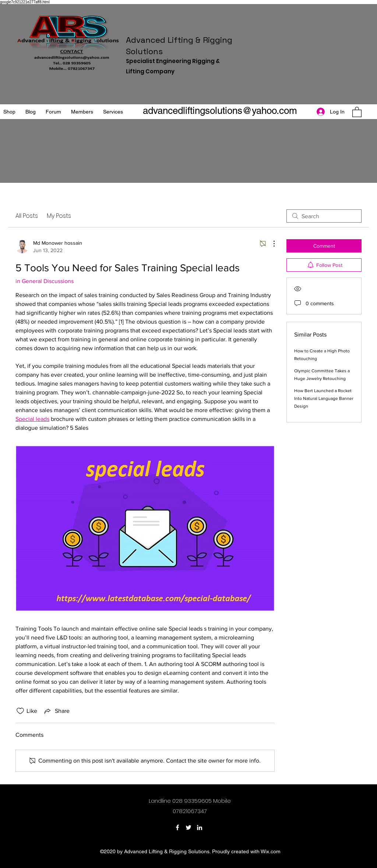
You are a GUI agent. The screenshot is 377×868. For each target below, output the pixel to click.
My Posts (59, 216)
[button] (357, 112)
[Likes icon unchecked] (20, 711)
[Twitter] (188, 827)
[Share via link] (56, 711)
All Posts (27, 216)
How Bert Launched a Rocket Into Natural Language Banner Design (324, 398)
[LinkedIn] (200, 827)
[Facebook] (177, 827)
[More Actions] (270, 244)
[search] (324, 216)
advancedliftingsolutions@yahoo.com (220, 111)
